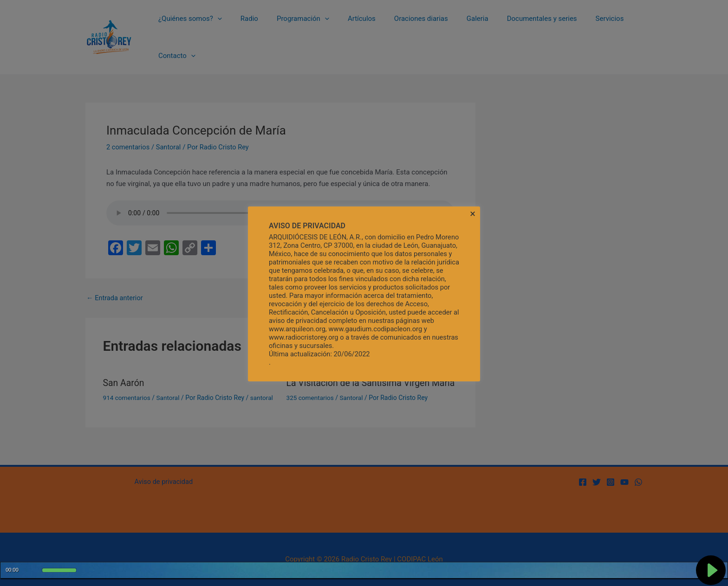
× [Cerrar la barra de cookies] (473, 214)
